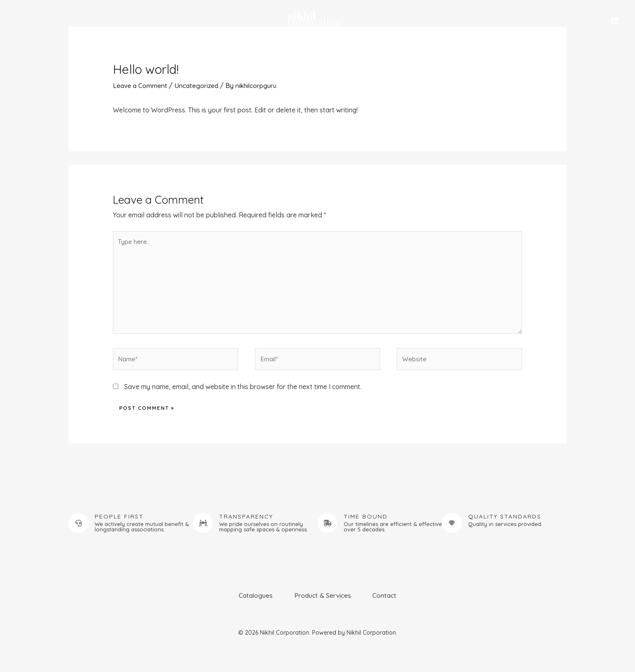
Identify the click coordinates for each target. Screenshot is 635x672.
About (57, 20)
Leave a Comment (141, 85)
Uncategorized (198, 85)
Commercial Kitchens (462, 20)
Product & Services (112, 20)
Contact (581, 20)
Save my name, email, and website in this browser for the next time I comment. (243, 391)
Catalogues (533, 20)
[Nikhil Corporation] (314, 19)
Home (25, 20)
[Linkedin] (615, 21)
